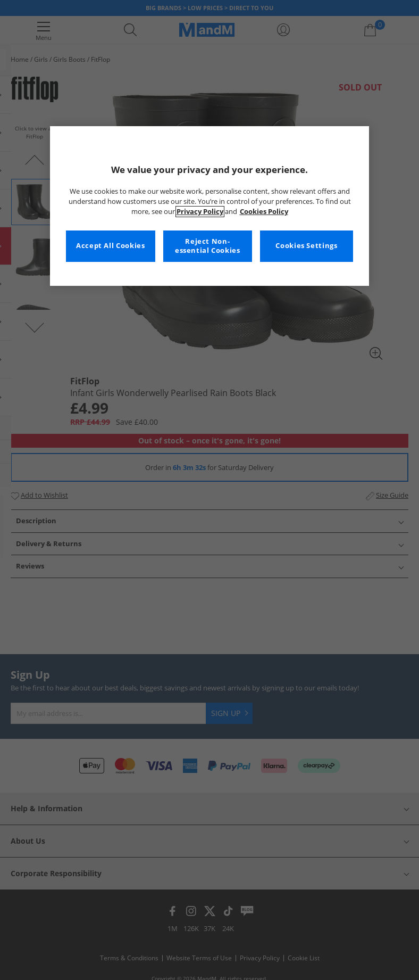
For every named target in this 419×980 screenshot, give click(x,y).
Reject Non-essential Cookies (208, 246)
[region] (209, 206)
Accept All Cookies (110, 246)
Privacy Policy (200, 212)
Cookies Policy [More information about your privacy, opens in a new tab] (264, 212)
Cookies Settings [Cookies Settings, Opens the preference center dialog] (306, 246)
